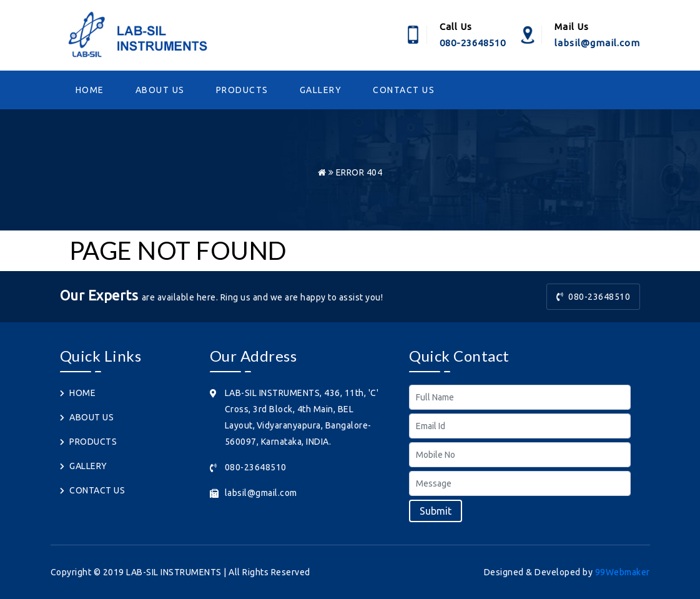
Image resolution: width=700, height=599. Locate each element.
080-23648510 (594, 297)
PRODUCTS (242, 90)
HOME (90, 90)
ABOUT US (160, 90)
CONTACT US (404, 90)
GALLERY (321, 90)
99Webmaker (623, 572)
